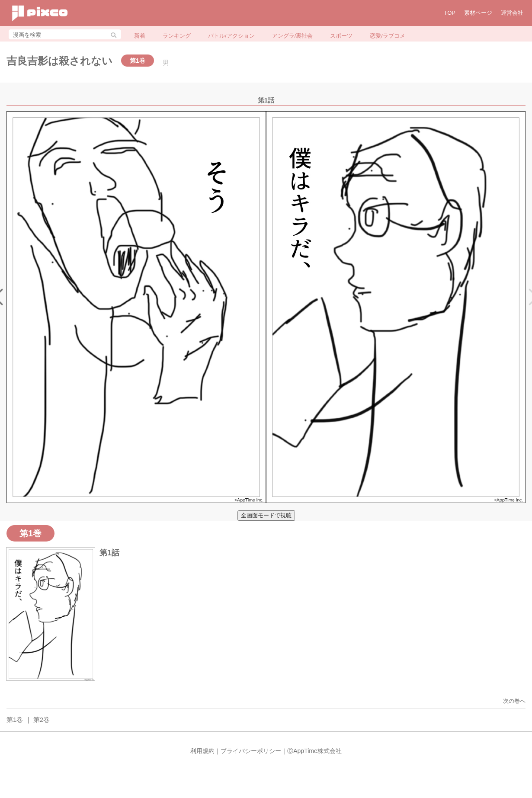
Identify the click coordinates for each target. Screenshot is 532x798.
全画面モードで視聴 (266, 515)
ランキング (177, 36)
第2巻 (42, 719)
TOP (450, 13)
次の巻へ (514, 701)
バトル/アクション (231, 36)
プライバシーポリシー (251, 751)
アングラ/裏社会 (293, 36)
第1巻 (15, 719)
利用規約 (202, 751)
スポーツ (341, 36)
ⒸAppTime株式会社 (314, 751)
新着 (140, 36)
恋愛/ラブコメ (388, 36)
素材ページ (478, 13)
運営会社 (512, 13)
